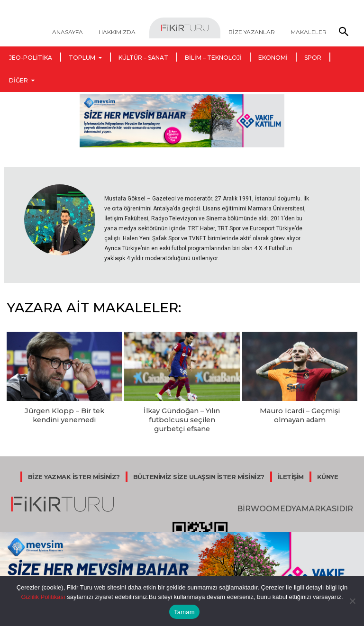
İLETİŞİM (291, 473)
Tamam (184, 612)
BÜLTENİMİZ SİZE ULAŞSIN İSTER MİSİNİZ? (199, 473)
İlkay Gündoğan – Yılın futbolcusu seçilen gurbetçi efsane (182, 418)
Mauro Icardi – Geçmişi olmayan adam (300, 414)
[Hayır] (352, 601)
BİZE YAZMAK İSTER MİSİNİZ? (74, 473)
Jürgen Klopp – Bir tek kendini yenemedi (64, 414)
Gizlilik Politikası (43, 597)
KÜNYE (328, 473)
